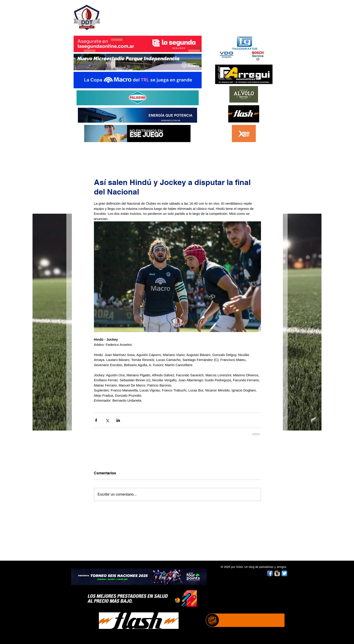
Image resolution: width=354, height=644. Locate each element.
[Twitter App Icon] (284, 573)
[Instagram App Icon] (277, 573)
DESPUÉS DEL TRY (135, 15)
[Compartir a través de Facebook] (96, 420)
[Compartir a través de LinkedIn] (118, 420)
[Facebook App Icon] (270, 573)
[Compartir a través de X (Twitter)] (107, 420)
